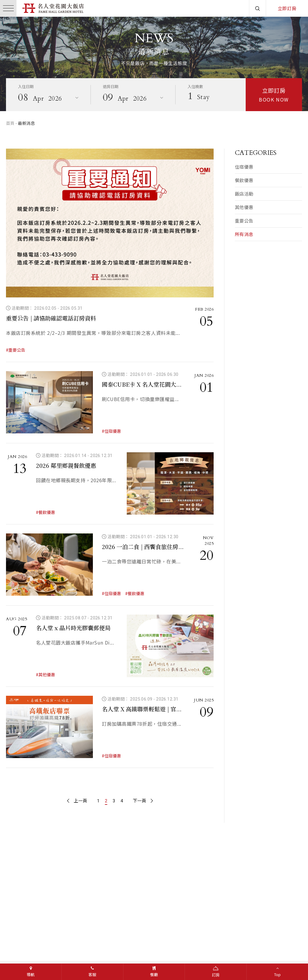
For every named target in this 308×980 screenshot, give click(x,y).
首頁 (10, 123)
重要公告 (244, 221)
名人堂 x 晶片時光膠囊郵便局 (73, 628)
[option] (154, 64)
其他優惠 (244, 207)
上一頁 (77, 801)
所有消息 (244, 234)
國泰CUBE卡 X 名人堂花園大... (142, 384)
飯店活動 (244, 194)
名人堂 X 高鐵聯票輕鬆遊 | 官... (142, 709)
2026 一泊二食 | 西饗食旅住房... (143, 546)
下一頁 (143, 801)
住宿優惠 (244, 167)
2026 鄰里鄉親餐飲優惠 (66, 465)
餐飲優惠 (244, 180)
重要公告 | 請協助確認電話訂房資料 (51, 318)
